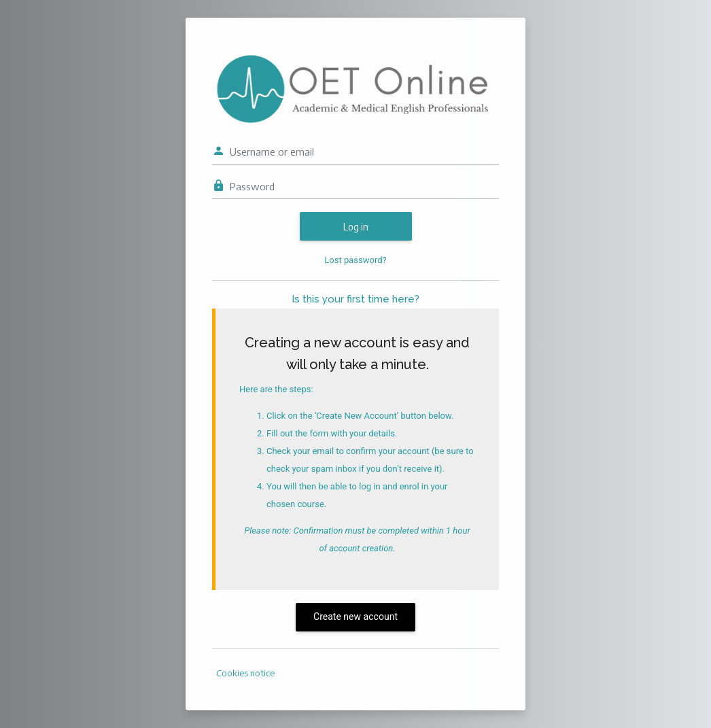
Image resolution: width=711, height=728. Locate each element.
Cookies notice (245, 673)
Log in (356, 227)
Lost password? (355, 260)
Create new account (355, 617)
